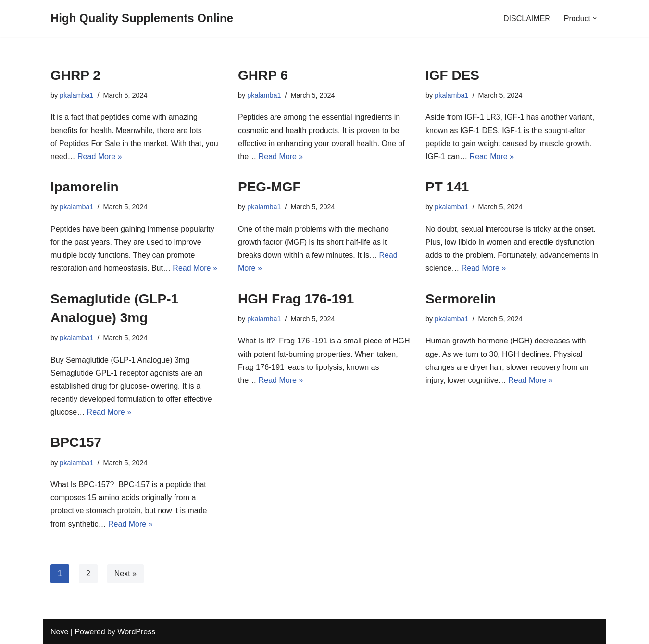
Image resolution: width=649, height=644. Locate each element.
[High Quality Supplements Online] (142, 19)
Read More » (100, 157)
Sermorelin (461, 299)
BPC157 (76, 442)
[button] (595, 18)
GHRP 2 (75, 75)
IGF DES (452, 75)
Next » (125, 574)
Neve (59, 632)
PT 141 (447, 187)
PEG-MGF (269, 187)
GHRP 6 (263, 75)
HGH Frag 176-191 (296, 299)
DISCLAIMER (527, 19)
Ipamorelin (86, 187)
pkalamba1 (76, 95)
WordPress (136, 632)
